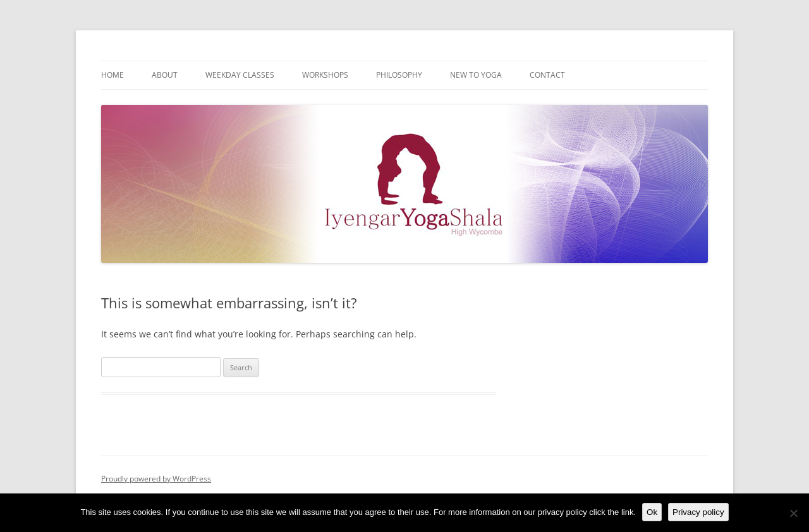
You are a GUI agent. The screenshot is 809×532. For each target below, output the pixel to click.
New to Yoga (476, 75)
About (165, 75)
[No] (793, 513)
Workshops (325, 75)
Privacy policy (698, 512)
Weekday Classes (240, 75)
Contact (547, 75)
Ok (652, 512)
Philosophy (399, 75)
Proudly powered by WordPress (156, 479)
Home (113, 75)
